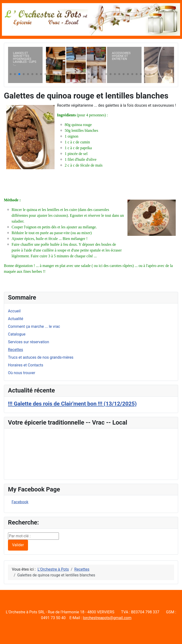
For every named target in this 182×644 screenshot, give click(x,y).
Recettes (15, 350)
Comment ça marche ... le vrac (34, 326)
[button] (11, 74)
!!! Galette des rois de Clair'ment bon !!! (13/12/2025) (72, 404)
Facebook (20, 502)
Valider (18, 545)
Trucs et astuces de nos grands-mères (41, 357)
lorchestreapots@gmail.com (107, 618)
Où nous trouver (22, 373)
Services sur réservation (28, 342)
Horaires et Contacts (26, 365)
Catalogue (17, 334)
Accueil (14, 311)
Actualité (16, 319)
